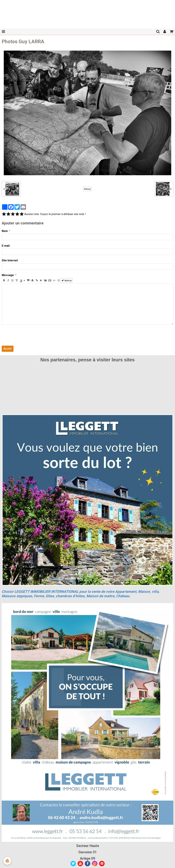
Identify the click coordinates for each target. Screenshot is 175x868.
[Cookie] (7, 861)
